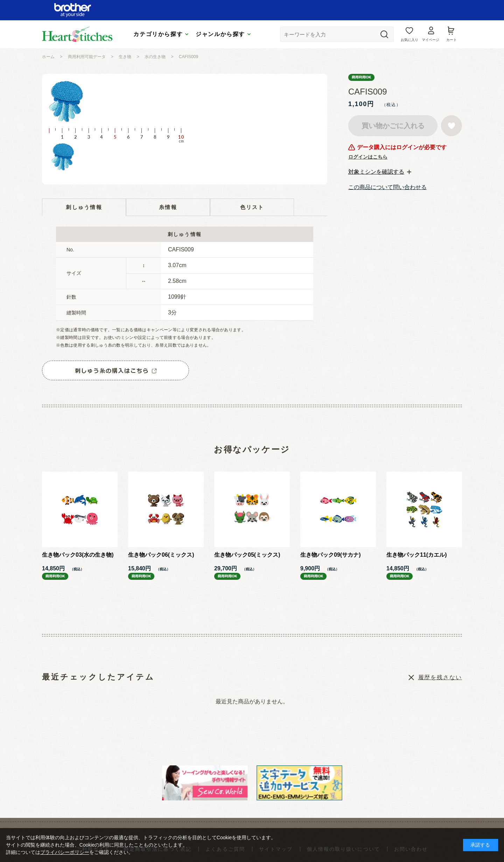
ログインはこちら (368, 157)
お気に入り (409, 40)
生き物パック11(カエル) (416, 555)
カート (451, 40)
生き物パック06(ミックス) (161, 555)
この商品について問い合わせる (387, 187)
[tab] (380, 172)
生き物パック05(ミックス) (247, 555)
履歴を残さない (440, 677)
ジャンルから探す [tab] (220, 34)
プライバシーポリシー (65, 852)
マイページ (430, 40)
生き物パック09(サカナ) (330, 555)
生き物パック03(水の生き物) (78, 555)
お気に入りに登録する (451, 126)
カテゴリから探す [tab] (158, 34)
